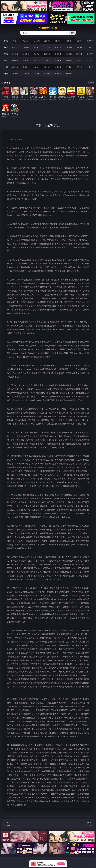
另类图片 (90, 61)
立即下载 (61, 864)
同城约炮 (15, 74)
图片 (6, 60)
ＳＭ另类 (90, 47)
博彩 (6, 41)
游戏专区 (47, 41)
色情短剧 (69, 74)
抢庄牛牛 (90, 41)
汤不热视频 (47, 74)
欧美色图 (37, 61)
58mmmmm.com (48, 28)
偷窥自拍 (15, 61)
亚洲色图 (26, 61)
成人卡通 (37, 54)
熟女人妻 (58, 47)
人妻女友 (37, 67)
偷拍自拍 (26, 54)
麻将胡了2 (58, 41)
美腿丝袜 (58, 61)
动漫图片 (47, 61)
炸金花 (69, 41)
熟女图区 (79, 61)
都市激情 (15, 67)
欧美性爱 (47, 54)
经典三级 (69, 54)
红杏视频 (58, 74)
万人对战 (37, 41)
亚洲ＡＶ (15, 47)
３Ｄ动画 (47, 47)
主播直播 (79, 47)
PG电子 (15, 41)
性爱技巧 (90, 67)
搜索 (72, 33)
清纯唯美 (69, 61)
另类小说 (69, 67)
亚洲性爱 (15, 54)
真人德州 (26, 41)
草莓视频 (37, 74)
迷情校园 (58, 67)
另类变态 (90, 54)
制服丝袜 (58, 54)
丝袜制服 (69, 47)
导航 (6, 74)
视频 (6, 47)
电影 (6, 54)
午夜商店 (26, 74)
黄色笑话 (79, 67)
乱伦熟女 (79, 54)
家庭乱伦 (26, 67)
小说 (6, 67)
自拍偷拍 (26, 47)
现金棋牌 (79, 41)
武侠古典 (47, 67)
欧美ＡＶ (37, 47)
